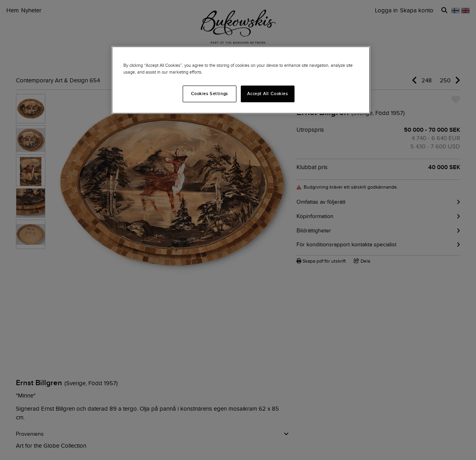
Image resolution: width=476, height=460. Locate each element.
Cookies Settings (210, 94)
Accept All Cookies (267, 94)
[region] (241, 80)
